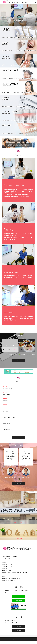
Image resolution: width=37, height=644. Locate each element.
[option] (10, 347)
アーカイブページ (19, 360)
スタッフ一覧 (19, 483)
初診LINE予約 (18, 596)
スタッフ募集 (19, 626)
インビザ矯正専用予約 (19, 601)
